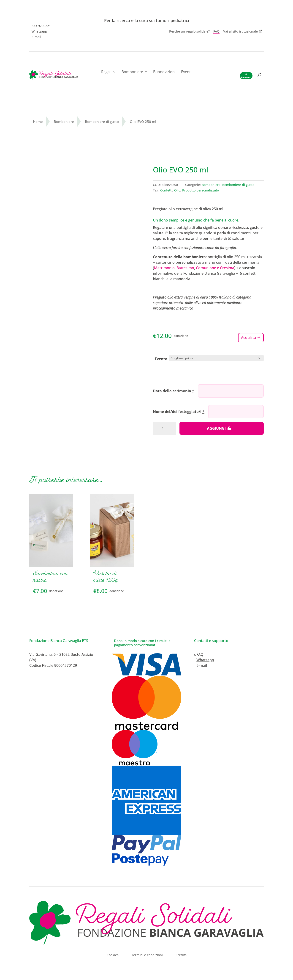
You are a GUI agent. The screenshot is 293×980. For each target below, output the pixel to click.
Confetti (166, 190)
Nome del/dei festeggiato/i (179, 411)
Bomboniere (132, 72)
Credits (181, 953)
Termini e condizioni (147, 953)
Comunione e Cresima (215, 268)
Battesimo (185, 268)
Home (38, 122)
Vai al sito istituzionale (240, 31)
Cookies (113, 953)
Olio (177, 190)
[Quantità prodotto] (164, 428)
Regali (106, 72)
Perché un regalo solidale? (189, 31)
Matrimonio (164, 268)
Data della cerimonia (174, 390)
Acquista (248, 338)
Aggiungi (216, 428)
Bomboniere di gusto (102, 122)
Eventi (186, 72)
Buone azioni (164, 72)
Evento (161, 359)
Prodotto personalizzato (201, 190)
